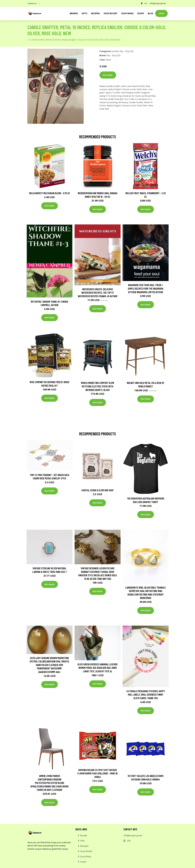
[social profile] (39, 3)
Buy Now (108, 75)
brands (74, 13)
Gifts (84, 13)
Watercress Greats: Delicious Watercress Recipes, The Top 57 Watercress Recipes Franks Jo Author (98, 293)
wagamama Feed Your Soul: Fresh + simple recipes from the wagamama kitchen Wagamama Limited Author (146, 288)
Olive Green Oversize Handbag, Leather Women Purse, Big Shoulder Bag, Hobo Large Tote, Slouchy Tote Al (97, 668)
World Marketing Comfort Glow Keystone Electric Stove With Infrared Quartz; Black (97, 386)
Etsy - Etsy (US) (127, 51)
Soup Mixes (127, 13)
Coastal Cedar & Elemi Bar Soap (97, 490)
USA (146, 3)
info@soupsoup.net (158, 3)
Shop (161, 13)
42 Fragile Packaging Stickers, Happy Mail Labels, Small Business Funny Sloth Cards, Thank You (146, 695)
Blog (151, 13)
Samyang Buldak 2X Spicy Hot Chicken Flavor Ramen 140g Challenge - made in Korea (97, 773)
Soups (141, 13)
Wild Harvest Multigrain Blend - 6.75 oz (49, 193)
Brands (84, 835)
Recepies (95, 13)
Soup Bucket (111, 13)
